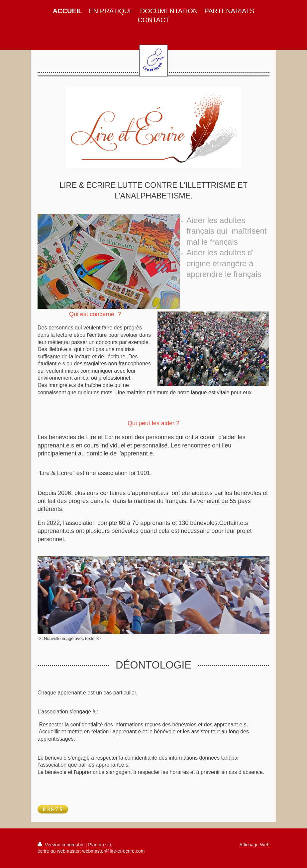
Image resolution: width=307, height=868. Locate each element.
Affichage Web (254, 845)
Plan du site (100, 845)
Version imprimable (62, 845)
